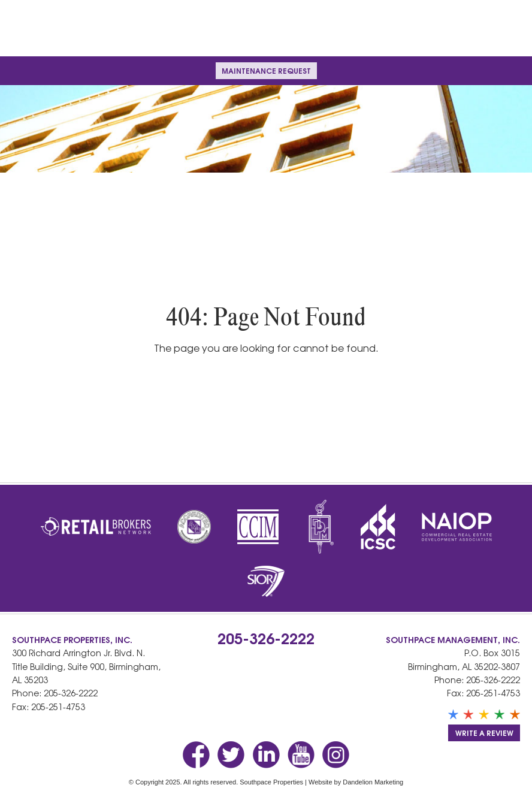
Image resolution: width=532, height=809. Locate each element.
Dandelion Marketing (373, 782)
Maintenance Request (266, 70)
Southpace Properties (266, 28)
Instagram (336, 755)
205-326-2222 (71, 693)
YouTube (301, 755)
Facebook (196, 755)
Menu (22, 70)
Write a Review (484, 733)
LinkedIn (266, 755)
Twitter (231, 755)
